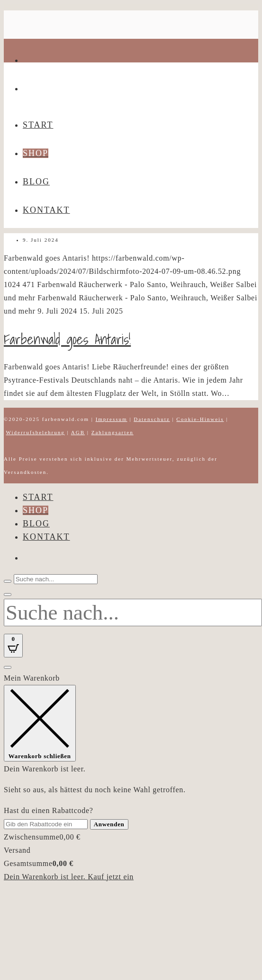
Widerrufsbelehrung (36, 432)
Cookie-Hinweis (200, 419)
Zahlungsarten (113, 432)
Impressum (112, 419)
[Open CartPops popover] (13, 646)
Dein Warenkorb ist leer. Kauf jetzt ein (69, 877)
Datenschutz (152, 419)
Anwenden (109, 824)
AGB (78, 432)
